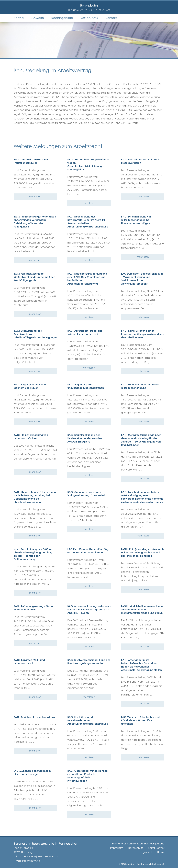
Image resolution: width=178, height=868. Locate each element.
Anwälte (38, 18)
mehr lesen (35, 196)
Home (161, 852)
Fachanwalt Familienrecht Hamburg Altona (138, 844)
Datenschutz (136, 848)
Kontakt (111, 18)
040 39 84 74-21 (53, 857)
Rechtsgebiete (62, 18)
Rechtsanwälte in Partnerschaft (89, 10)
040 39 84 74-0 (27, 857)
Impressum (117, 848)
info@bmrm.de (31, 861)
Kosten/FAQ (89, 18)
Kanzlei (19, 18)
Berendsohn (89, 5)
